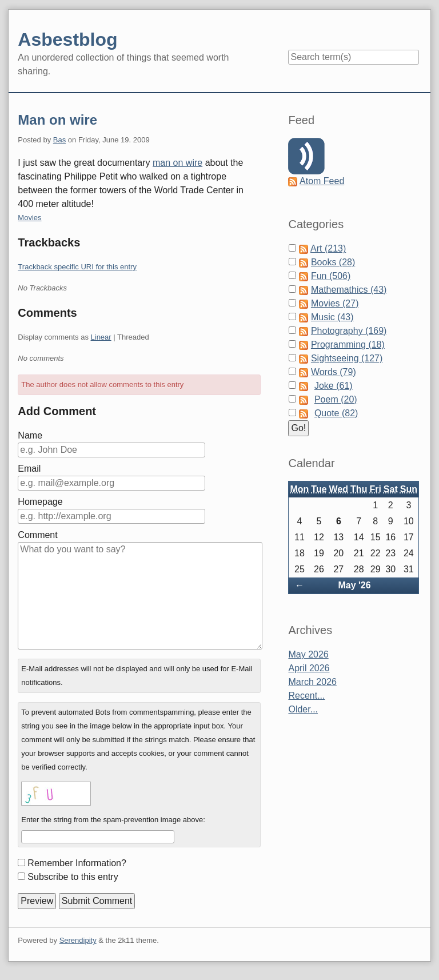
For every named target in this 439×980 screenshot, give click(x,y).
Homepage (40, 502)
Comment (37, 535)
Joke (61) (334, 386)
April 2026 (309, 668)
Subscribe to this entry (73, 877)
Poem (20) (336, 399)
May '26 (354, 585)
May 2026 (308, 654)
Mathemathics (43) (349, 290)
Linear (101, 337)
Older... (303, 709)
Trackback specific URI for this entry (77, 267)
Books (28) (333, 262)
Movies (29, 218)
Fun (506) (331, 276)
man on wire (177, 163)
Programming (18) (348, 344)
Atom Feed (322, 181)
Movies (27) (335, 303)
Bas (59, 140)
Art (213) (328, 248)
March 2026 (312, 682)
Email (29, 469)
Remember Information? (77, 863)
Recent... (306, 696)
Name (30, 435)
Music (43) (332, 317)
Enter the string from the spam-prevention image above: (113, 820)
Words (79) (334, 372)
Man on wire (57, 120)
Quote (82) (336, 413)
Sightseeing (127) (347, 358)
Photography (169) (349, 331)
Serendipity (78, 940)
